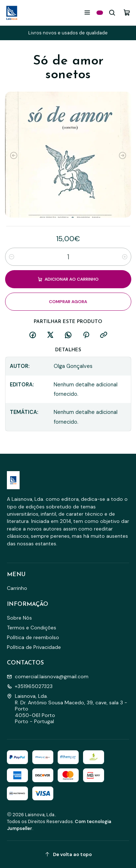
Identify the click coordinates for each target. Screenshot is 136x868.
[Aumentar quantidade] (125, 257)
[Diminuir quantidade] (12, 257)
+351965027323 (30, 686)
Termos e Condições (32, 628)
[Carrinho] (127, 12)
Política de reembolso (33, 637)
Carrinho (17, 588)
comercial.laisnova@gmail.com (48, 676)
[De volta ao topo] (68, 854)
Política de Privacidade (34, 647)
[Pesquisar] (112, 12)
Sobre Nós (19, 618)
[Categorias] (100, 13)
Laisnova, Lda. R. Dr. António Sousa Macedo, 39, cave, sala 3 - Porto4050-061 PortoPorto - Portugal (67, 709)
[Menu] (87, 12)
